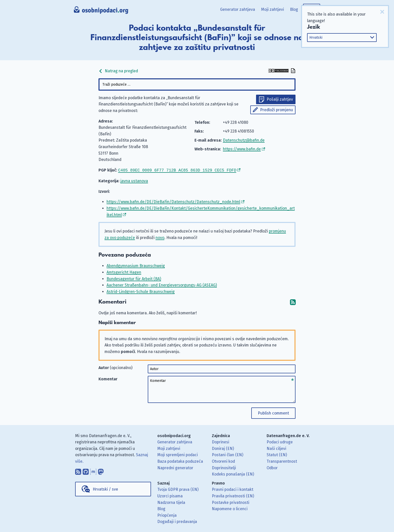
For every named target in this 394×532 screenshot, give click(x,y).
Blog (294, 9)
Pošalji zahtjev (280, 99)
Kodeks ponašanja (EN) (233, 474)
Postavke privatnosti (231, 502)
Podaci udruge (280, 441)
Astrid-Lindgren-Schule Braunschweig (141, 291)
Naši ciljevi (276, 448)
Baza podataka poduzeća (180, 461)
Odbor (272, 467)
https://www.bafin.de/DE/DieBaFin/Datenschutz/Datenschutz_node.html (173, 201)
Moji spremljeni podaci (178, 454)
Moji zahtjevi (273, 9)
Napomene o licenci (230, 508)
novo (160, 237)
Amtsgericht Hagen (124, 272)
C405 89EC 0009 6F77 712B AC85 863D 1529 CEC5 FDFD (177, 170)
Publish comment (273, 413)
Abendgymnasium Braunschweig (136, 265)
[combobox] (197, 84)
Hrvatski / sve (105, 489)
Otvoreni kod (223, 461)
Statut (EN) (277, 454)
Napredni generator (175, 467)
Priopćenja (167, 515)
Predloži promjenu (277, 110)
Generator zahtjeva (238, 9)
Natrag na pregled (118, 71)
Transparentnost (282, 461)
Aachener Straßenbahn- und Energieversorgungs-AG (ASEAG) (162, 285)
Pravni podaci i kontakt (233, 489)
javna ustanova (134, 180)
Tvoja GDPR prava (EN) (178, 489)
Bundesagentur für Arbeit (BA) (134, 278)
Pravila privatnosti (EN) (233, 495)
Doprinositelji (224, 467)
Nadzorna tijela (171, 502)
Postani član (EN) (228, 454)
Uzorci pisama (170, 495)
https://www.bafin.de (242, 149)
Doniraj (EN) (223, 448)
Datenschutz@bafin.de (244, 140)
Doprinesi (220, 441)
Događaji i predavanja (177, 521)
